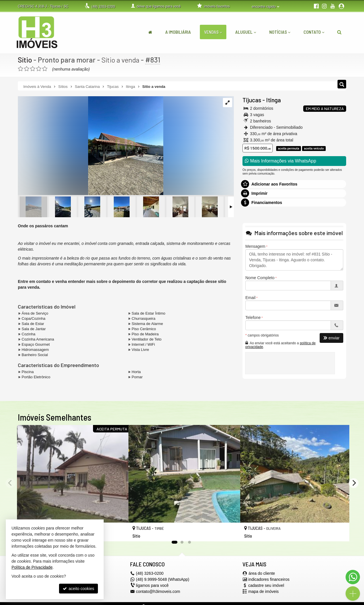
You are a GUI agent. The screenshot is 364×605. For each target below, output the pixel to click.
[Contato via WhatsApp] (353, 577)
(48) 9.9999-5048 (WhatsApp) (163, 579)
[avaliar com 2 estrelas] (27, 69)
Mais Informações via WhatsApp (280, 161)
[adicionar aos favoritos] (118, 532)
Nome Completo (260, 278)
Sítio (25, 60)
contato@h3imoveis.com (158, 591)
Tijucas (252, 100)
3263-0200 (103, 7)
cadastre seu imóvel (266, 585)
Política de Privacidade (32, 567)
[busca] (339, 32)
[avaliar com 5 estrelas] (45, 69)
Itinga (273, 100)
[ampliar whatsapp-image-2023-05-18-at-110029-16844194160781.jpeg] (91, 146)
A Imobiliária (178, 32)
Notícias (280, 32)
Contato (314, 32)
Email (250, 298)
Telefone (253, 317)
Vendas (213, 32)
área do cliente (262, 573)
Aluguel (246, 32)
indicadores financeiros (269, 579)
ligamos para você (152, 585)
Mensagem (255, 246)
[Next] (354, 483)
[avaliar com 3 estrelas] (33, 69)
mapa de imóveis (263, 591)
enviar (331, 338)
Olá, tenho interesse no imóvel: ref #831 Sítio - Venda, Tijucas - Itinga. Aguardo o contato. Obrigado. (294, 260)
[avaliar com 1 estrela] (21, 69)
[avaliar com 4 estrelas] (39, 69)
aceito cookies (78, 589)
